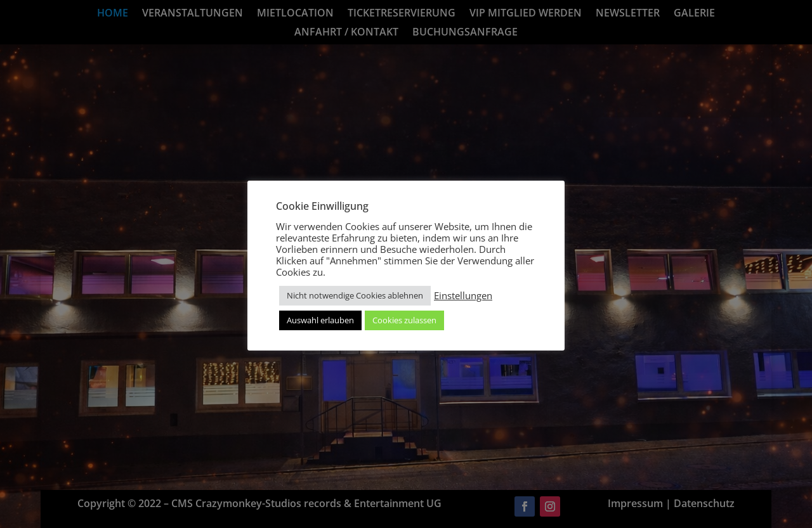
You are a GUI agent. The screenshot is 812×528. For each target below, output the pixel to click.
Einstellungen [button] (463, 295)
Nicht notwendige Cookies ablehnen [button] (355, 295)
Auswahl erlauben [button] (320, 320)
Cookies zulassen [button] (404, 320)
